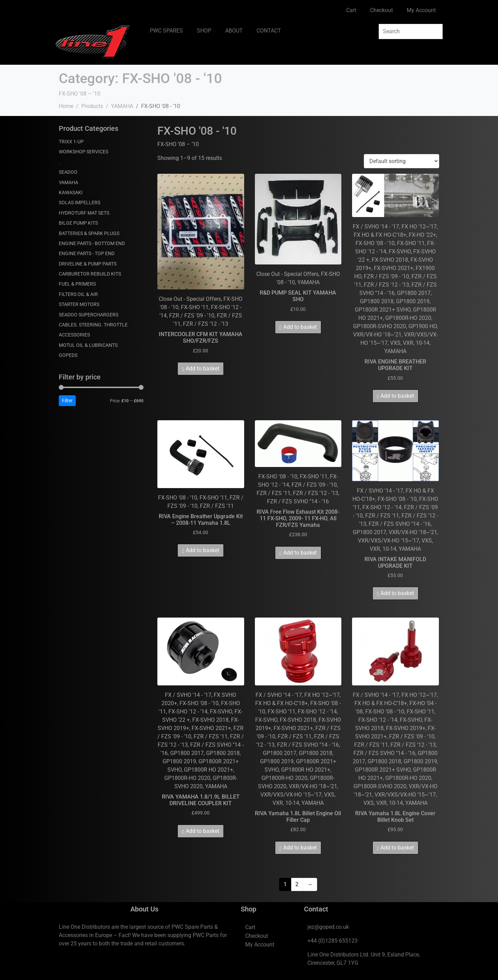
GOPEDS (68, 355)
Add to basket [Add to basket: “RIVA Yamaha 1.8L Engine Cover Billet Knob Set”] (397, 848)
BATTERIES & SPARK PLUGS (89, 233)
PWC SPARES (166, 31)
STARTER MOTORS (79, 304)
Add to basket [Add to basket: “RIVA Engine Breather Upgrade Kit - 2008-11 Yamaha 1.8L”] (202, 550)
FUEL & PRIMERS (77, 284)
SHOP (204, 31)
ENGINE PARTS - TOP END (87, 253)
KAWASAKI (71, 192)
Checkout (381, 10)
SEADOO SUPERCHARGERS (89, 315)
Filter (67, 401)
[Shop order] (402, 161)
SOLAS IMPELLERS (80, 203)
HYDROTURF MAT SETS (84, 213)
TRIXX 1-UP (71, 142)
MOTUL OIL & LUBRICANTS (88, 345)
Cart (351, 10)
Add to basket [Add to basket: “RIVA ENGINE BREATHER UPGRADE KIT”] (397, 396)
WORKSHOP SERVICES (84, 152)
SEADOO (68, 172)
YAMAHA (68, 182)
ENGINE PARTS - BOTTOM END (92, 243)
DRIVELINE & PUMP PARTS (88, 264)
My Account (421, 10)
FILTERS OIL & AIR (78, 294)
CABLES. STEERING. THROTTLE (93, 325)
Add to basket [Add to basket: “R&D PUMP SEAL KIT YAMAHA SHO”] (300, 327)
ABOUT (234, 31)
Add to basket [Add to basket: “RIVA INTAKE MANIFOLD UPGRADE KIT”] (397, 593)
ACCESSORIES (74, 335)
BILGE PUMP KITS (78, 223)
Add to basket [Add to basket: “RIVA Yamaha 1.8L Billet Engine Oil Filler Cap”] (300, 848)
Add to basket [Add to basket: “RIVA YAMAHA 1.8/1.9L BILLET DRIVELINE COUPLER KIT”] (202, 831)
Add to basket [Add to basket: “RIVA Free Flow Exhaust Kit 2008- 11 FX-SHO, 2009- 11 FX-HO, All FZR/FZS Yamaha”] (300, 553)
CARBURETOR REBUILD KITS (90, 274)
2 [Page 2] (297, 884)
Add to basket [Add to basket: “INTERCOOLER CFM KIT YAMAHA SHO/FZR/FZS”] (202, 368)
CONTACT (269, 31)
